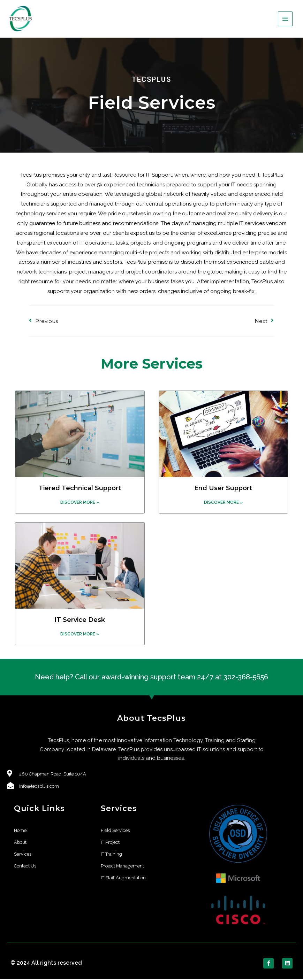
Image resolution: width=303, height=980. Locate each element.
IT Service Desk (80, 620)
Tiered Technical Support (80, 489)
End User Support (223, 489)
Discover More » (80, 503)
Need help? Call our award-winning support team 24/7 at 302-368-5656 (151, 678)
